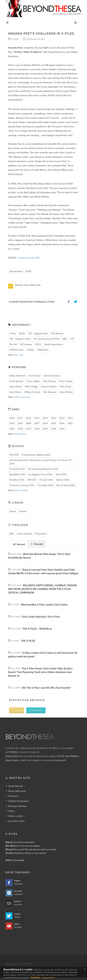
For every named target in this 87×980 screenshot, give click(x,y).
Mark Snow (65, 386)
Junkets (31, 350)
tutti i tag (18, 355)
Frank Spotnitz (16, 381)
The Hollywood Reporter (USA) (43, 469)
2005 (53, 423)
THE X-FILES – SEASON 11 (37, 629)
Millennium (43, 350)
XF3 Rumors (57, 333)
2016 (29, 418)
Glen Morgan (49, 381)
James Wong (16, 386)
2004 (62, 423)
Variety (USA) (63, 480)
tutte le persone (22, 397)
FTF (72, 339)
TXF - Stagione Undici (20, 339)
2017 (20, 418)
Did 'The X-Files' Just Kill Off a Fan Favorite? (46, 688)
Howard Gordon (49, 386)
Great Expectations (54, 344)
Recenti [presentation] (19, 544)
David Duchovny (52, 376)
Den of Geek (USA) (66, 485)
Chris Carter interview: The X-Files (41, 617)
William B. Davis (32, 392)
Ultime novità (15, 816)
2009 (20, 423)
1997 (29, 429)
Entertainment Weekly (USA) (36, 455)
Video (11, 811)
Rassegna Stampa (17, 806)
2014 (45, 418)
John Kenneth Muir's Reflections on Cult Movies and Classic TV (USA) (40, 462)
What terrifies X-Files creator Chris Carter (44, 605)
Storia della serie (17, 791)
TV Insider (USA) (45, 485)
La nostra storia (17, 821)
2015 (37, 418)
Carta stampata (24, 534)
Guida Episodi (16, 786)
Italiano (23, 511)
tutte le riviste (21, 490)
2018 (12, 418)
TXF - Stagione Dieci (38, 333)
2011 (70, 418)
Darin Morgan (66, 381)
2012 (62, 418)
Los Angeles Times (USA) (40, 474)
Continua (36, 977)
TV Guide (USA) (17, 469)
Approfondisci (48, 978)
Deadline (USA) (17, 480)
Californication (17, 350)
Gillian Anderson (17, 376)
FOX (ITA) (14, 455)
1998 (20, 429)
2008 (29, 423)
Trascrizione (41, 534)
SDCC (38, 344)
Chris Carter (35, 376)
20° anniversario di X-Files (47, 339)
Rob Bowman (50, 392)
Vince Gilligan (33, 381)
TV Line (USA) (46, 480)
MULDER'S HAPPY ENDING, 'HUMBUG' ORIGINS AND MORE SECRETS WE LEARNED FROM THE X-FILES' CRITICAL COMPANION (43, 589)
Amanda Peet (16, 271)
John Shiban (15, 392)
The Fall (13, 344)
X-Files (13, 333)
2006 (45, 423)
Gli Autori (13, 796)
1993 (62, 429)
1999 (12, 429)
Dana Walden (66, 392)
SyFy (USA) (61, 474)
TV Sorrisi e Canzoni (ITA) (22, 485)
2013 (53, 418)
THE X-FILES (28, 641)
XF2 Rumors (26, 344)
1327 (17, 710)
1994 (53, 429)
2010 (12, 423)
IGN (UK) (32, 480)
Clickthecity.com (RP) (34, 39)
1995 (45, 429)
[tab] (19, 544)
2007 (37, 423)
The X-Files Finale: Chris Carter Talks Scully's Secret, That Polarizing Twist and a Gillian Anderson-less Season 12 (40, 672)
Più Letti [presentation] (37, 544)
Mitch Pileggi (31, 386)
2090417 (36, 710)
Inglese (13, 511)
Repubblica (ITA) (17, 474)
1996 (37, 429)
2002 (70, 423)
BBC (65, 339)
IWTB (28, 271)
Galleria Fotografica (19, 801)
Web (12, 534)
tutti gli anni (20, 434)
